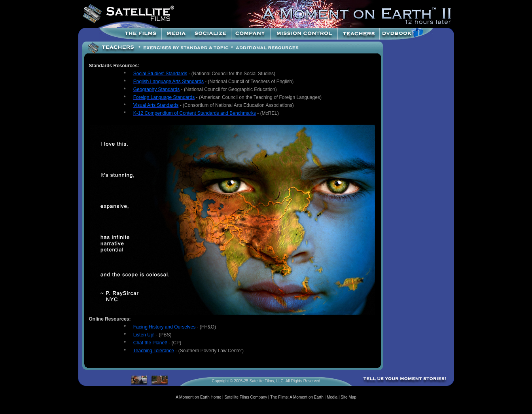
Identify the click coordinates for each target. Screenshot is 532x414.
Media (332, 397)
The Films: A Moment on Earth (297, 397)
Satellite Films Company (246, 397)
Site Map (348, 397)
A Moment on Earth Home (198, 397)
